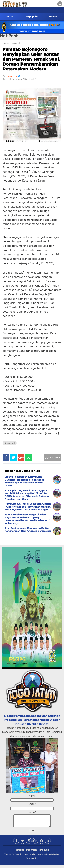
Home (6, 43)
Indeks (53, 16)
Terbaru (11, 16)
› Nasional (15, 43)
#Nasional (10, 443)
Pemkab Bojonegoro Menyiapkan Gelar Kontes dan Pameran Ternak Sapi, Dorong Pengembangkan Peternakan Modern (31, 59)
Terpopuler (32, 16)
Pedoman (31, 852)
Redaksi (20, 852)
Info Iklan (44, 852)
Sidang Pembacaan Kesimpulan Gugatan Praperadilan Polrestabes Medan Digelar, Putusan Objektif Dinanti (32, 720)
